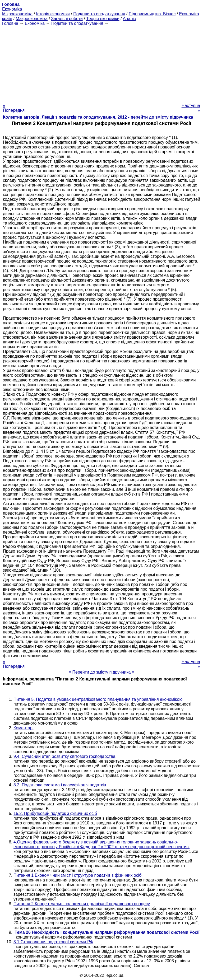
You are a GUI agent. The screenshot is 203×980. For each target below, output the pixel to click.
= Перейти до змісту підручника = (102, 672)
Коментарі (23, 728)
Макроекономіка (32, 19)
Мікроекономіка (17, 14)
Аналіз (129, 19)
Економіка (12, 9)
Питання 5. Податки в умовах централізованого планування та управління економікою (98, 699)
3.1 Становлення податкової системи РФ (53, 942)
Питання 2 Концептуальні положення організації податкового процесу (82, 904)
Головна (10, 23)
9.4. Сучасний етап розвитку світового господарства (64, 756)
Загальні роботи (67, 19)
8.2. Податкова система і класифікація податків (60, 785)
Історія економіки (53, 14)
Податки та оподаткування (99, 14)
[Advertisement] (101, 63)
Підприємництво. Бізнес (152, 14)
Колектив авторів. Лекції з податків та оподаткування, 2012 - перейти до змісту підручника (98, 117)
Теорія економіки (103, 19)
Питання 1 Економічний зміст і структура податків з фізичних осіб (77, 875)
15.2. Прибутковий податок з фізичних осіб (55, 813)
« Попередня (14, 108)
